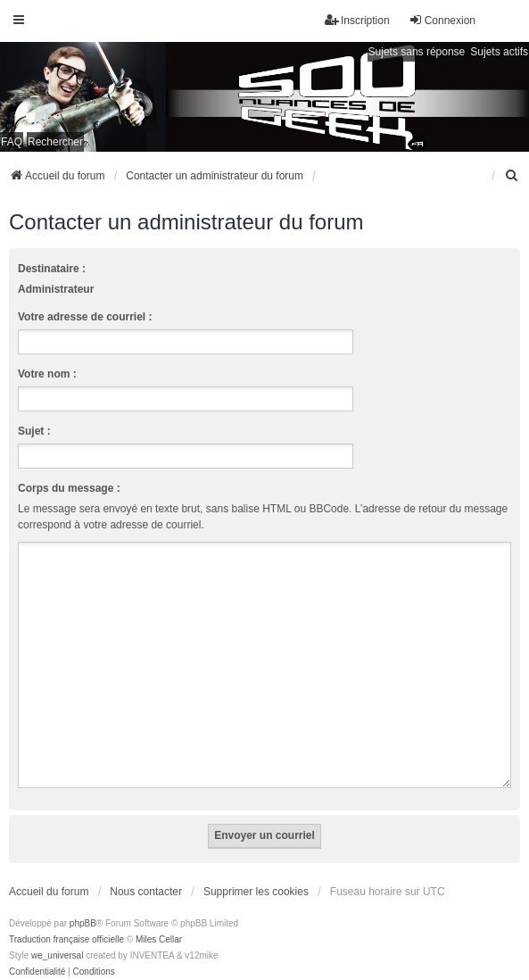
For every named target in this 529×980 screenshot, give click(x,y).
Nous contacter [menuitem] (146, 870)
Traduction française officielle (66, 918)
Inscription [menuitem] (357, 20)
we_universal (57, 934)
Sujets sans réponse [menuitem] (417, 52)
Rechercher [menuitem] (55, 142)
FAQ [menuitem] (12, 142)
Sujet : (34, 431)
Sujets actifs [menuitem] (499, 52)
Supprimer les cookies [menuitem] (256, 870)
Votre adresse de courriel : (85, 317)
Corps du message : (69, 488)
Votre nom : (47, 374)
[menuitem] (512, 176)
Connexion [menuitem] (442, 20)
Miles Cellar (159, 918)
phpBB (83, 902)
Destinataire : (52, 269)
